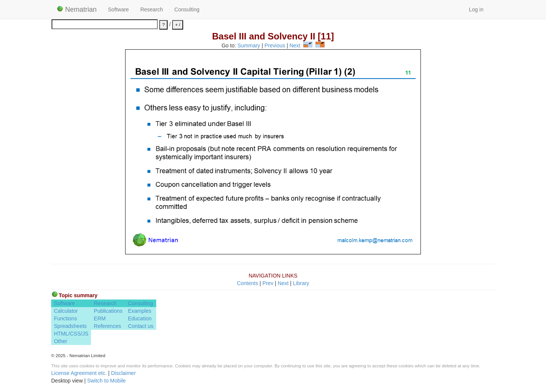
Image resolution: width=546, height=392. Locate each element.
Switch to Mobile (107, 381)
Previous (275, 45)
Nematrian (77, 9)
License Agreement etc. (79, 373)
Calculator (66, 311)
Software (118, 9)
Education (140, 318)
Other (60, 341)
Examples (139, 311)
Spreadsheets (70, 326)
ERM (100, 318)
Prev (268, 283)
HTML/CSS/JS (71, 334)
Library (301, 283)
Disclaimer (123, 373)
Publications (108, 311)
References (108, 326)
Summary (249, 45)
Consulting (187, 9)
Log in (476, 9)
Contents (248, 283)
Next (295, 45)
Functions (65, 318)
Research (152, 9)
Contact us (140, 326)
